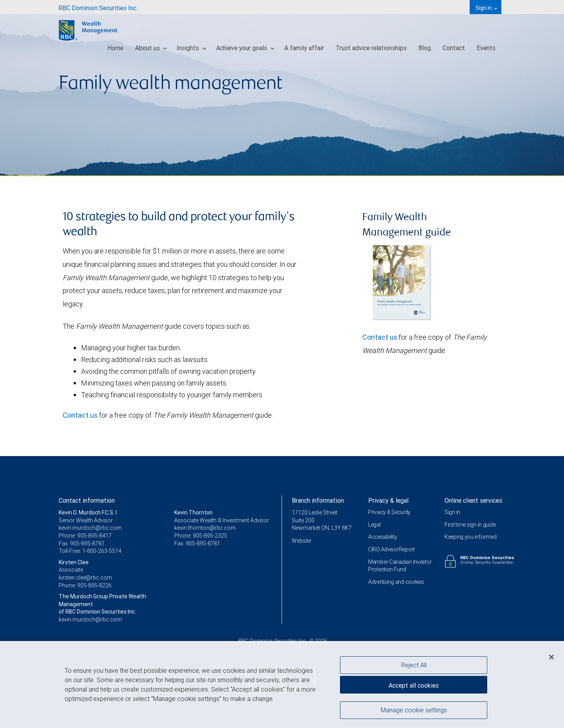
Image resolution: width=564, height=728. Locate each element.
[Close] (551, 659)
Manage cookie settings (414, 712)
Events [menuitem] (486, 48)
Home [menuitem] (115, 48)
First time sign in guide (470, 525)
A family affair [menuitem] (304, 48)
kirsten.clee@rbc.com (85, 578)
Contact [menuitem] (454, 48)
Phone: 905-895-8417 (85, 536)
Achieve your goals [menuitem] (245, 48)
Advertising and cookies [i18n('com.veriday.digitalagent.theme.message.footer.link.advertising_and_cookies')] (396, 582)
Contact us (80, 415)
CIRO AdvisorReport (391, 549)
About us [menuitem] (151, 48)
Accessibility (382, 537)
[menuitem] (98, 7)
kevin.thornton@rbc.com (205, 528)
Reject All (414, 666)
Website (301, 541)
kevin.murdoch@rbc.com (90, 528)
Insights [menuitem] (192, 48)
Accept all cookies (414, 687)
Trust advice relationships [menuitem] (371, 48)
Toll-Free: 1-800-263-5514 (90, 551)
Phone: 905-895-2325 (201, 536)
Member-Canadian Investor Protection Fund (400, 566)
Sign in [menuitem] (486, 8)
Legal (374, 525)
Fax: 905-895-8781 (82, 543)
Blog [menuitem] (425, 48)
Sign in (452, 512)
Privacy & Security (389, 512)
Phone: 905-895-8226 (85, 585)
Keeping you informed (470, 537)
